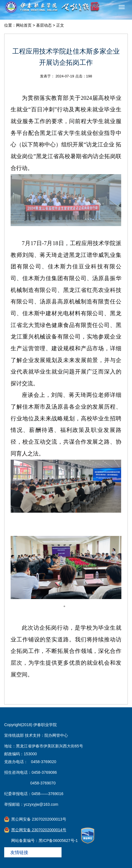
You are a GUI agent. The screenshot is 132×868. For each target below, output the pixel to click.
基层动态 (44, 25)
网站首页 (24, 25)
